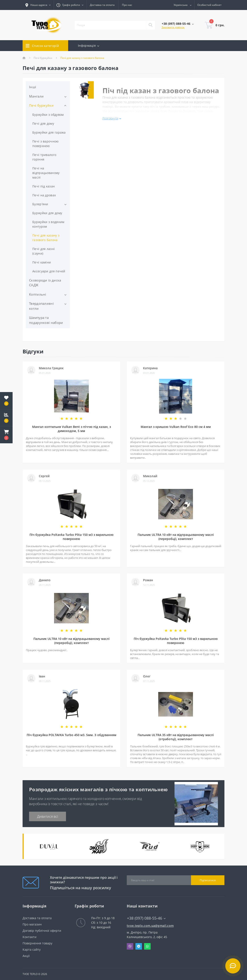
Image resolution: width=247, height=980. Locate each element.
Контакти (30, 937)
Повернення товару (37, 943)
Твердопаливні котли (41, 306)
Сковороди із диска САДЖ (45, 283)
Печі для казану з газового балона (46, 238)
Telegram (139, 946)
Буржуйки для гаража (49, 132)
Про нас (127, 5)
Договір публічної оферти (42, 931)
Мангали (36, 96)
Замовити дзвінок (173, 27)
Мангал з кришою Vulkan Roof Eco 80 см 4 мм (176, 427)
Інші (33, 87)
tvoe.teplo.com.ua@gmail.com (150, 926)
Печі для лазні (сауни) (44, 251)
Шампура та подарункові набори (46, 320)
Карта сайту (32, 949)
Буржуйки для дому (47, 213)
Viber (130, 946)
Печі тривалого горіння (44, 157)
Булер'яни (40, 204)
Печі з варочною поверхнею (46, 144)
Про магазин (32, 924)
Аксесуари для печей (49, 271)
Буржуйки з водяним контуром (48, 224)
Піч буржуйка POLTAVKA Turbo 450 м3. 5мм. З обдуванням (72, 735)
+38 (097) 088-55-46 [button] (146, 918)
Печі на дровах (44, 195)
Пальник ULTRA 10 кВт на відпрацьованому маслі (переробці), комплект (176, 537)
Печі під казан (44, 186)
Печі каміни (42, 262)
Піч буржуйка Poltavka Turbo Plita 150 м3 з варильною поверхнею (72, 537)
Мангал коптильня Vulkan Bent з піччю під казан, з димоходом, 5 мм (72, 429)
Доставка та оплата (102, 5)
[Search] (150, 25)
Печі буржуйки (43, 58)
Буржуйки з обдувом (48, 115)
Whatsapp (147, 946)
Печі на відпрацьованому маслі (46, 173)
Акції (26, 956)
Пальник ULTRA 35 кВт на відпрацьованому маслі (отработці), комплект (176, 737)
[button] (6, 435)
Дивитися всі (48, 816)
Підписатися (208, 880)
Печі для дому (43, 123)
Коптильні (38, 294)
